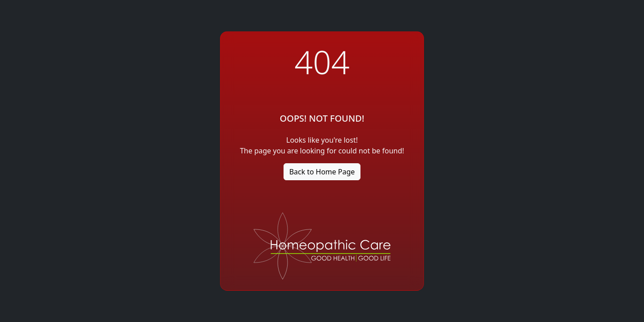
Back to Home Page (322, 172)
